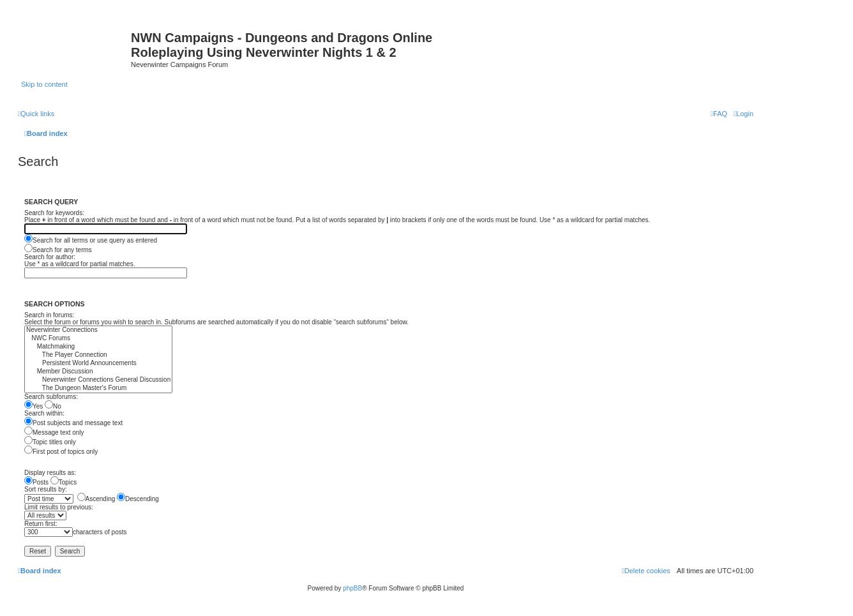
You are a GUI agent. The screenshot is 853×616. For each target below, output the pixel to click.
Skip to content (44, 84)
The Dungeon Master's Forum (98, 388)
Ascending (96, 499)
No (53, 406)
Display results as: (50, 473)
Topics (64, 482)
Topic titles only (50, 442)
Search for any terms (58, 250)
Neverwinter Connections (98, 330)
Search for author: (50, 257)
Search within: (44, 413)
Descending (138, 499)
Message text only (54, 432)
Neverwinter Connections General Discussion (98, 380)
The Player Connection (98, 355)
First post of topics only (61, 452)
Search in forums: (49, 315)
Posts (36, 482)
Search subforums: (51, 397)
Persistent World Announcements (98, 364)
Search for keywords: (54, 213)
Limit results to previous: (59, 507)
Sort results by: (46, 489)
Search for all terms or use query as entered (91, 240)
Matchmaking (98, 347)
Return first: (41, 524)
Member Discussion (98, 372)
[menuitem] (744, 114)
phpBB (352, 588)
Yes (34, 406)
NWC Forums (98, 339)
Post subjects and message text (73, 423)
